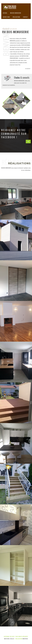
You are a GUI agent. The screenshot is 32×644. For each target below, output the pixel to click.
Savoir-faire (6, 17)
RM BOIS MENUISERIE (16, 13)
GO (28, 141)
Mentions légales (9, 639)
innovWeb (25, 639)
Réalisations (16, 17)
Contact (25, 17)
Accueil (5, 13)
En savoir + (28, 69)
